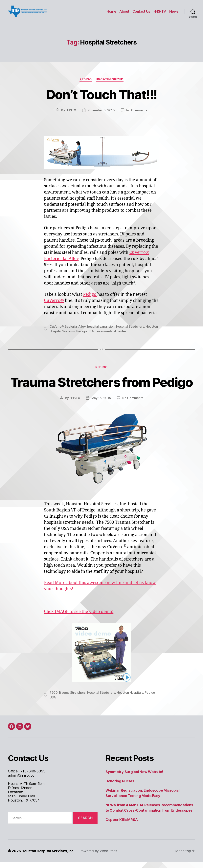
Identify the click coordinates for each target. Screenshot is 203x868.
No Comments (137, 116)
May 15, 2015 (101, 404)
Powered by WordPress (98, 857)
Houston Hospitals (130, 698)
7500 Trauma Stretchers (68, 698)
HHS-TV (160, 14)
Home (111, 14)
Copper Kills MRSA (122, 826)
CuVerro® (54, 307)
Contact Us (141, 14)
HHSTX (71, 116)
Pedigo (86, 85)
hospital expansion (101, 332)
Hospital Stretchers (130, 332)
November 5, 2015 (101, 116)
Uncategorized (110, 85)
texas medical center (111, 337)
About (124, 14)
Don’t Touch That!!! (101, 100)
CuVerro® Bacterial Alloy (68, 332)
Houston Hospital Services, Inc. (48, 857)
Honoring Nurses (120, 787)
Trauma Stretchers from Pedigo (101, 388)
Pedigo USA (85, 337)
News (174, 14)
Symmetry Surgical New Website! (134, 778)
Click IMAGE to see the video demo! (79, 618)
